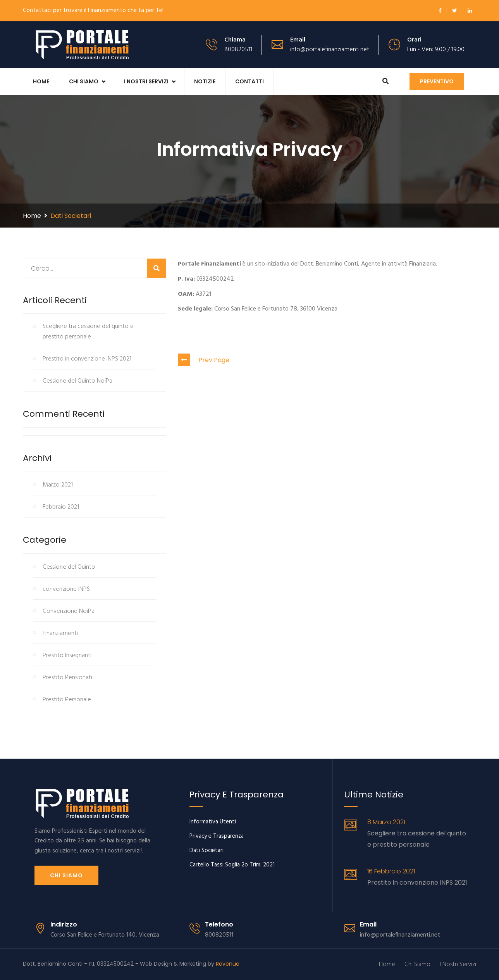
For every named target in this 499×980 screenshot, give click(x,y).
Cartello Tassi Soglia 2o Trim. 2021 (232, 865)
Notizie (205, 81)
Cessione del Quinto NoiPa (77, 381)
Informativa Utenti (213, 822)
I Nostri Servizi (146, 81)
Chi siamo (66, 875)
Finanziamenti (60, 633)
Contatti (250, 81)
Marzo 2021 (58, 485)
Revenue (228, 964)
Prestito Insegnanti (67, 656)
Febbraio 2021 (61, 507)
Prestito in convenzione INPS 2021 (87, 359)
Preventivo (437, 81)
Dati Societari (206, 851)
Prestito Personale (67, 700)
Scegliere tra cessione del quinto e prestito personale (88, 332)
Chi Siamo (84, 81)
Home (41, 81)
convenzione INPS (66, 589)
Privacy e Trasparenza (217, 836)
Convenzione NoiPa (69, 611)
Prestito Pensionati (67, 678)
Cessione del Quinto (69, 567)
